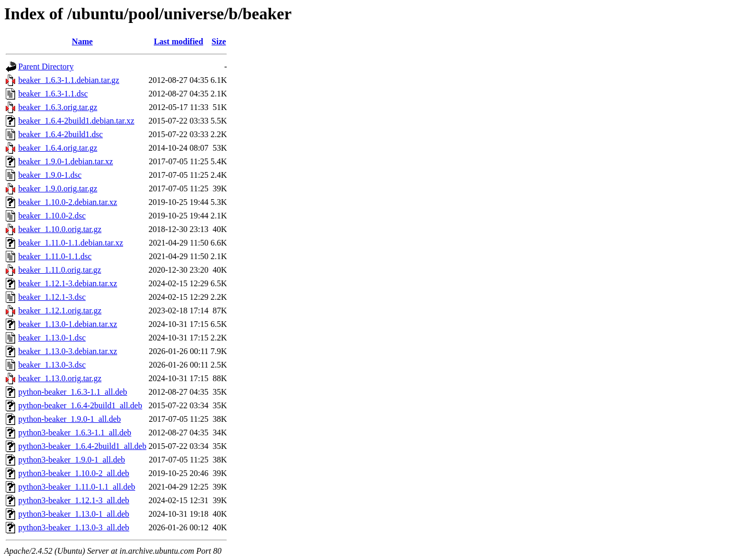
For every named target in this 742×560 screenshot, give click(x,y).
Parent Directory (46, 66)
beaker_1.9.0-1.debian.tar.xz (66, 161)
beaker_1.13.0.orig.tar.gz (60, 378)
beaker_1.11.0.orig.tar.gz (60, 270)
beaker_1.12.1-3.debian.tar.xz (68, 283)
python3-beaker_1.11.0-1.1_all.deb (77, 487)
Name (82, 41)
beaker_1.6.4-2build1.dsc (60, 134)
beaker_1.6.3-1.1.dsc (53, 94)
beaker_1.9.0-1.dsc (50, 175)
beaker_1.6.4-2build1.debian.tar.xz (76, 121)
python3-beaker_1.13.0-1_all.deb (74, 514)
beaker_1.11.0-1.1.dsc (55, 256)
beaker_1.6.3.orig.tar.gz (58, 107)
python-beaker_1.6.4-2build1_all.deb (80, 405)
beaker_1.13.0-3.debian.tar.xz (68, 351)
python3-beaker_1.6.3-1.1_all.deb (75, 433)
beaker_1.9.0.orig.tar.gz (58, 188)
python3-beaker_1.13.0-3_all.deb (74, 527)
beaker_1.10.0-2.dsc (52, 216)
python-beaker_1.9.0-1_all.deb (70, 419)
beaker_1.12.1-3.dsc (52, 297)
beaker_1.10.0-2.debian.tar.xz (68, 202)
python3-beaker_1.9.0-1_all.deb (72, 460)
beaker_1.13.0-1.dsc (52, 338)
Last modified (179, 41)
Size (219, 41)
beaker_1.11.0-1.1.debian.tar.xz (71, 243)
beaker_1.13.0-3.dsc (52, 365)
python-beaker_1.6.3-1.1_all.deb (73, 392)
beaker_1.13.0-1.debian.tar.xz (68, 324)
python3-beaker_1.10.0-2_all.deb (74, 473)
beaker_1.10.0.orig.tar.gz (60, 229)
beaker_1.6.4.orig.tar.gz (58, 148)
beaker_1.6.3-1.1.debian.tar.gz (69, 80)
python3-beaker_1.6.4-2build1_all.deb (82, 446)
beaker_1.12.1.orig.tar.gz (60, 311)
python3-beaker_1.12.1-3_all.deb (74, 500)
